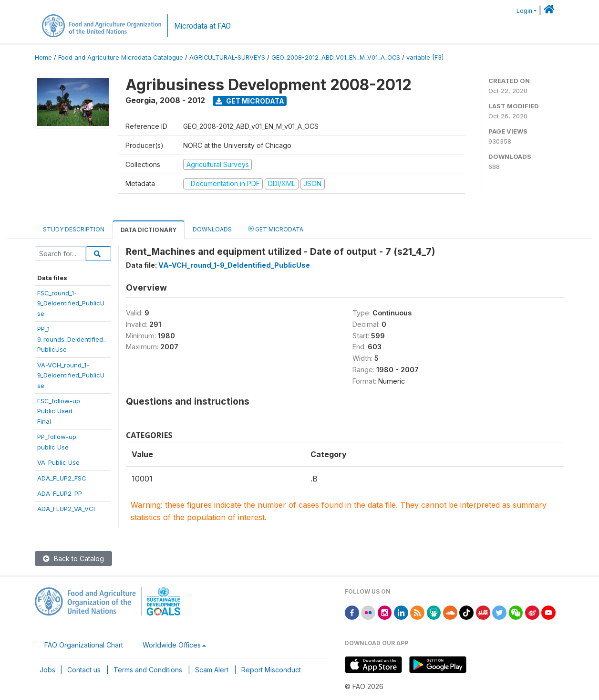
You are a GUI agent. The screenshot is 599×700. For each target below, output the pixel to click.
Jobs (47, 670)
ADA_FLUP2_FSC (62, 478)
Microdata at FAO (202, 26)
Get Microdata (250, 101)
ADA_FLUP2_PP (60, 493)
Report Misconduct (271, 670)
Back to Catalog (73, 559)
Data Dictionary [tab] (149, 230)
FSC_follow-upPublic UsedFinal (59, 411)
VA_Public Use (58, 462)
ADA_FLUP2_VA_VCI (66, 509)
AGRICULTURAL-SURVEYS (227, 57)
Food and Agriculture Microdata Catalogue (121, 57)
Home (43, 57)
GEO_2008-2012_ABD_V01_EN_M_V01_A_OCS (336, 57)
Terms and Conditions (148, 670)
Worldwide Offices (172, 645)
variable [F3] (425, 57)
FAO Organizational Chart (84, 645)
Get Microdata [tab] (276, 229)
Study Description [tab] (74, 229)
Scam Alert (212, 670)
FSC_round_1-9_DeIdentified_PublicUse (71, 303)
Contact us (84, 670)
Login (524, 11)
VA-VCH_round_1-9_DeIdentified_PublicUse (71, 375)
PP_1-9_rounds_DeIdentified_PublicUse (72, 339)
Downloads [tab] (212, 229)
